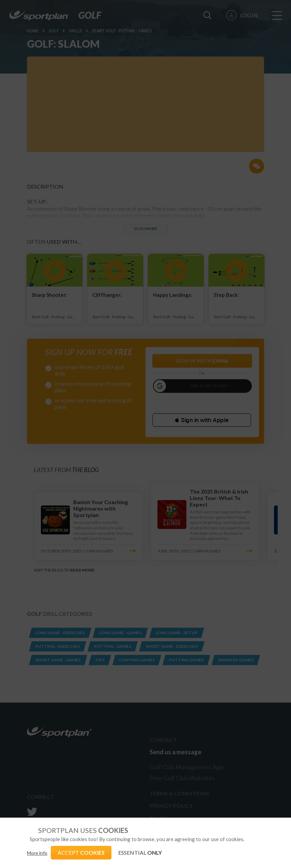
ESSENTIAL (140, 853)
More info (37, 853)
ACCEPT (81, 853)
